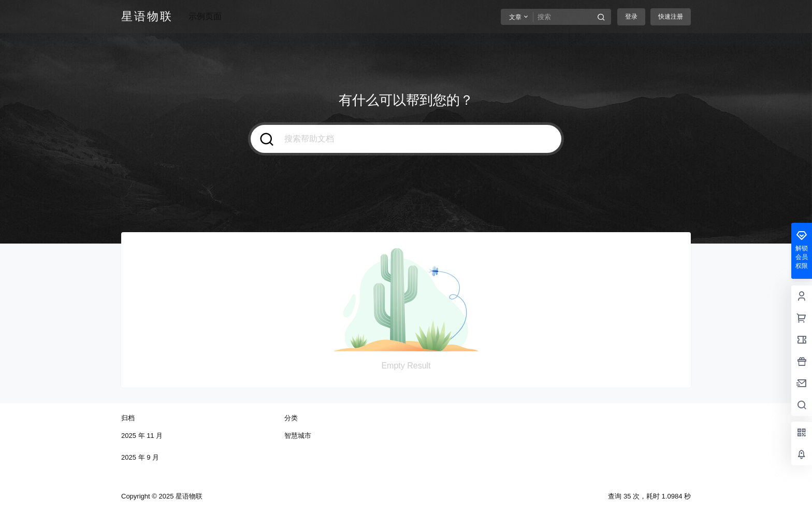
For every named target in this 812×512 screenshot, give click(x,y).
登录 (631, 17)
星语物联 (188, 496)
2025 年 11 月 (142, 436)
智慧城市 (298, 436)
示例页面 (205, 16)
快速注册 (671, 17)
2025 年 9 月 (140, 457)
